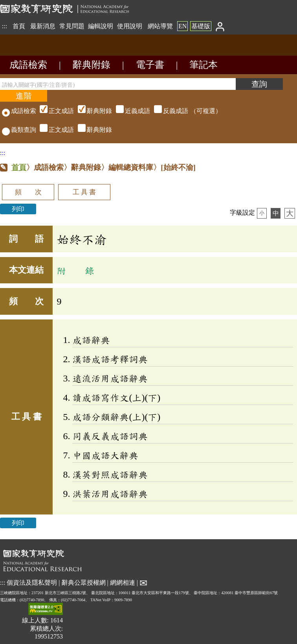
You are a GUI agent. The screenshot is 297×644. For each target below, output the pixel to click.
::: (5, 26)
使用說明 (130, 26)
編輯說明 (101, 26)
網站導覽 (160, 26)
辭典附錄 (92, 65)
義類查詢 (19, 130)
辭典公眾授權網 (84, 582)
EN (182, 26)
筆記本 (203, 65)
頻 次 (28, 192)
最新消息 (43, 26)
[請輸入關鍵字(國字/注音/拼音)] (118, 84)
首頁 (19, 26)
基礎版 (201, 26)
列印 (18, 209)
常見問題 (72, 26)
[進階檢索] (24, 96)
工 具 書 (84, 192)
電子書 (150, 65)
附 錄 (75, 270)
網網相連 (123, 582)
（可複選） (130, 111)
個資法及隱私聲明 (32, 582)
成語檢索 (28, 65)
